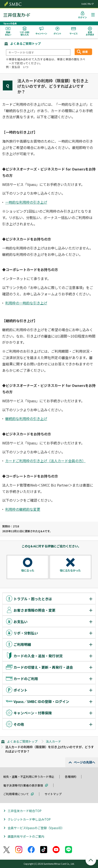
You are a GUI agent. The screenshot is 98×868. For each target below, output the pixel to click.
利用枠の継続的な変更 (23, 509)
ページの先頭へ (84, 762)
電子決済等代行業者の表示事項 (23, 785)
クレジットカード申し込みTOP (29, 819)
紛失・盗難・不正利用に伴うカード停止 (29, 777)
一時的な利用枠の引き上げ (26, 202)
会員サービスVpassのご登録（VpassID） (36, 828)
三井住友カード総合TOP (25, 811)
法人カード (53, 741)
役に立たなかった (70, 570)
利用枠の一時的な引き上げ (26, 303)
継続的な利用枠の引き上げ (26, 419)
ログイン (83, 17)
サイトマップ (53, 794)
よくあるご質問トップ (26, 43)
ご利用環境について (16, 794)
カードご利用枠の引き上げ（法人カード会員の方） (45, 461)
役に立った (28, 570)
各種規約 (70, 777)
